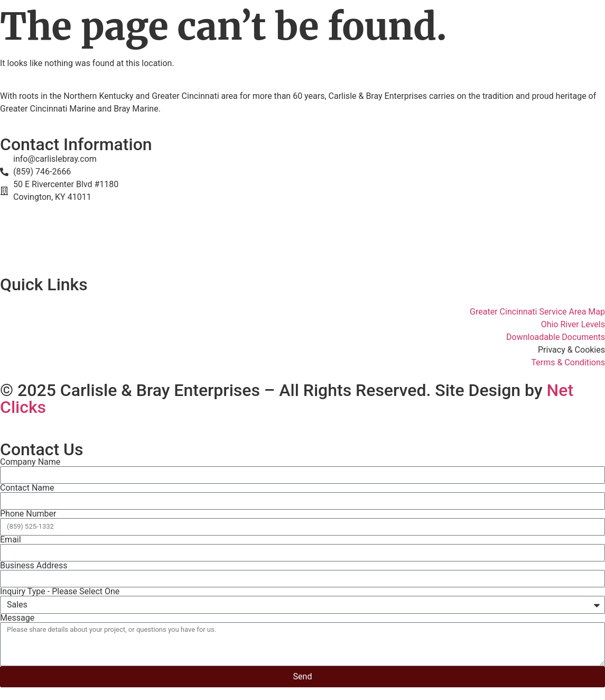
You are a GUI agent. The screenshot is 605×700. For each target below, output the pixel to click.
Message (17, 618)
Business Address (34, 566)
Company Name (30, 462)
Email (11, 540)
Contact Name (27, 488)
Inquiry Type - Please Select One (60, 592)
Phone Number (28, 514)
